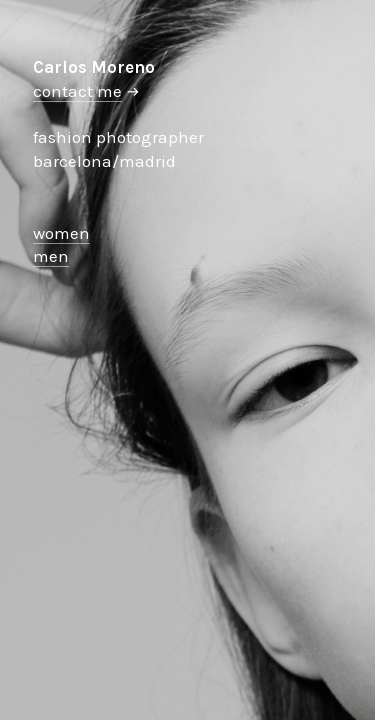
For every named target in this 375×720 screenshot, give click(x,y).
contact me (77, 91)
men (51, 256)
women (61, 233)
